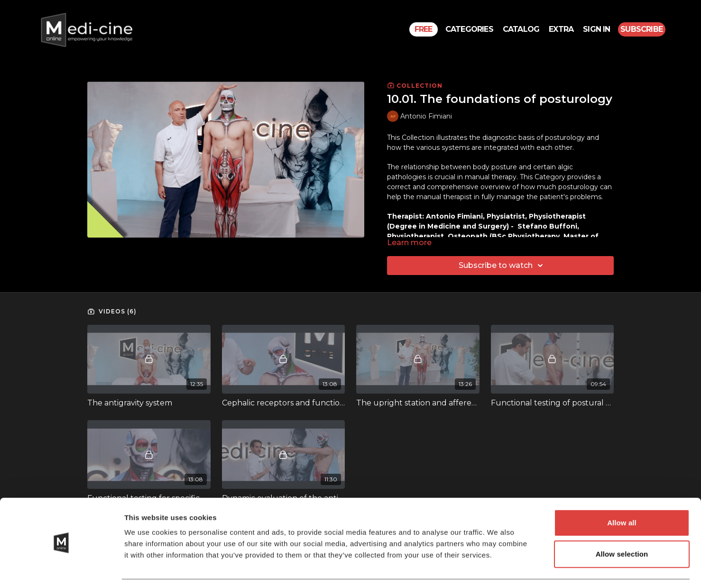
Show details (498, 569)
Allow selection (622, 526)
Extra (561, 29)
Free (424, 29)
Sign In (596, 29)
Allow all (622, 494)
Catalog (521, 29)
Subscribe (641, 29)
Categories (469, 29)
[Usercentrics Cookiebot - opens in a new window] (61, 570)
